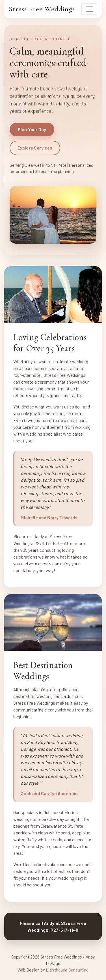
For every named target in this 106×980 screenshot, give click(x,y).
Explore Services (35, 148)
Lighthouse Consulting (67, 970)
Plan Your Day (32, 129)
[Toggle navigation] (89, 9)
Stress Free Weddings (42, 9)
